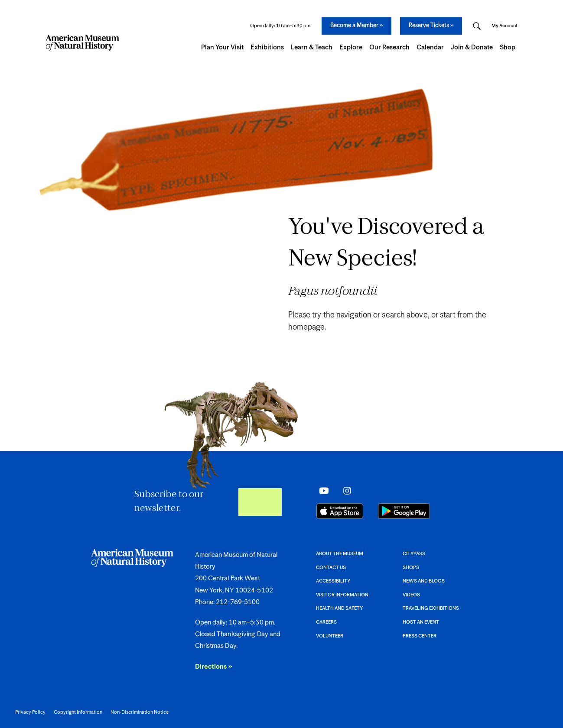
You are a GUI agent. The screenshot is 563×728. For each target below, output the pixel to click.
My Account (504, 26)
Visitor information (342, 595)
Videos (411, 595)
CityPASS (414, 554)
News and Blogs (424, 581)
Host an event (421, 622)
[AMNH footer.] (281, 589)
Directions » (214, 667)
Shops (411, 568)
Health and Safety (339, 608)
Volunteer (330, 636)
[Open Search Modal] (477, 26)
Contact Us (331, 568)
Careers (326, 622)
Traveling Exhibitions (431, 608)
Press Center (420, 636)
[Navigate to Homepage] (82, 43)
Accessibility (333, 581)
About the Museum (340, 554)
